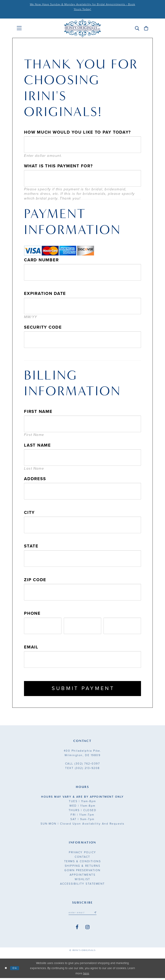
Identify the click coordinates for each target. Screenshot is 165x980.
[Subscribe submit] (96, 914)
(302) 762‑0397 (82, 765)
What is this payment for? (58, 166)
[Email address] (82, 914)
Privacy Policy (82, 854)
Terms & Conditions (82, 863)
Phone (32, 613)
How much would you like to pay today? (77, 132)
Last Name (37, 445)
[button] (137, 28)
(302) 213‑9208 (82, 770)
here (86, 975)
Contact (82, 858)
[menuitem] (19, 28)
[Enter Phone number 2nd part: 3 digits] (82, 626)
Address (35, 479)
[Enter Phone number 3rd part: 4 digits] (122, 626)
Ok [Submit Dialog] (16, 970)
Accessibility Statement (82, 885)
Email (31, 647)
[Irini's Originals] (82, 28)
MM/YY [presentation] (31, 317)
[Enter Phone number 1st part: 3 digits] (43, 626)
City (29, 513)
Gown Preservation (82, 872)
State (31, 546)
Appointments (82, 876)
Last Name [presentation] (34, 468)
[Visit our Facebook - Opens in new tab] (77, 929)
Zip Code (35, 580)
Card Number (41, 260)
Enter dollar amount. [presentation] (43, 156)
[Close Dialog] (6, 970)
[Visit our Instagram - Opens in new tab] (87, 929)
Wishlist (82, 881)
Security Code (43, 327)
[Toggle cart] (146, 28)
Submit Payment (83, 689)
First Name (38, 412)
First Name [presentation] (34, 435)
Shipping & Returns (82, 867)
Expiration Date (45, 294)
